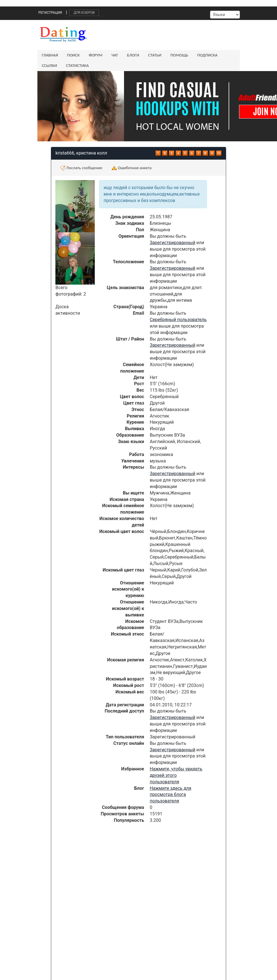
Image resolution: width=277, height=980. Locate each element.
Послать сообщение (81, 168)
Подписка (207, 55)
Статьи (155, 55)
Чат (115, 55)
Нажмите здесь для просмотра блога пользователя (170, 795)
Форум (95, 55)
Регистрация (50, 13)
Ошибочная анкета (131, 168)
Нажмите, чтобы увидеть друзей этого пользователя (176, 775)
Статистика (77, 65)
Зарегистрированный (172, 243)
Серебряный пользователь (178, 320)
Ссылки (49, 65)
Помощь (179, 55)
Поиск (73, 55)
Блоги (133, 55)
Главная (50, 55)
